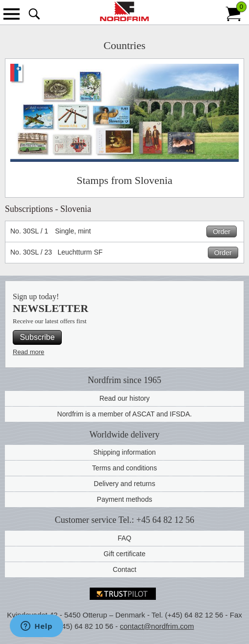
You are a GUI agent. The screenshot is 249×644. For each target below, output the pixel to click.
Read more (28, 352)
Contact (124, 569)
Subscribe (37, 337)
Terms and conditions (124, 468)
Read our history (125, 398)
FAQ (124, 538)
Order (222, 232)
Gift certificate (124, 554)
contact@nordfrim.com (157, 626)
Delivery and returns (124, 484)
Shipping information (124, 452)
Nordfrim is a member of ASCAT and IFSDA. (125, 414)
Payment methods (125, 499)
